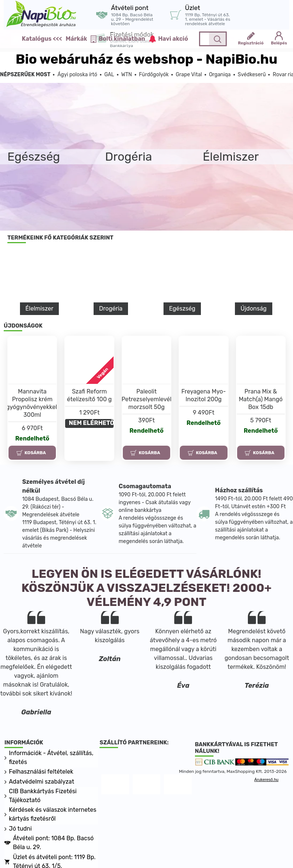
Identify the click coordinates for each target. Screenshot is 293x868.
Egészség (182, 309)
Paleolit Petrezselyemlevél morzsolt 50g (146, 399)
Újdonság (253, 309)
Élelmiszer (40, 309)
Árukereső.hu (266, 780)
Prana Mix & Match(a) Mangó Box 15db (261, 399)
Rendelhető (32, 438)
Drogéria (111, 309)
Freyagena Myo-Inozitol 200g (203, 395)
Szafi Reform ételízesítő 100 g (89, 395)
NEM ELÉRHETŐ (91, 423)
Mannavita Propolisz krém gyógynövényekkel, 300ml (32, 403)
